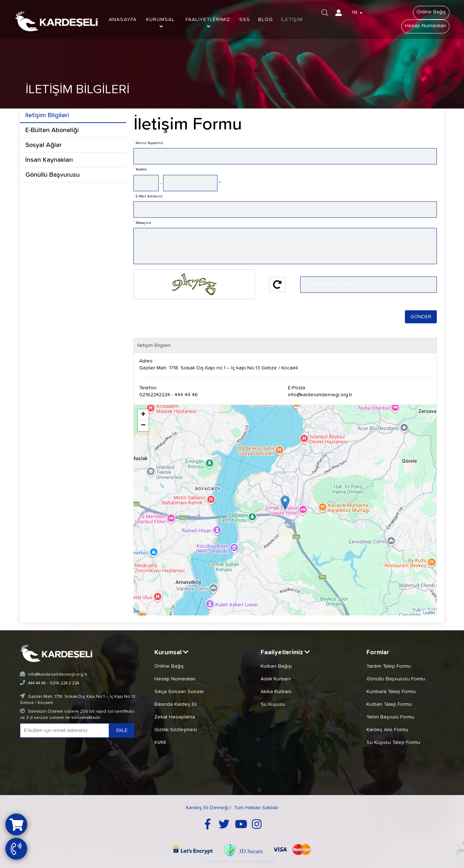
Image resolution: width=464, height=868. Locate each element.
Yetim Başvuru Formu (390, 717)
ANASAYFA (123, 20)
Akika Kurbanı (276, 692)
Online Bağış (431, 12)
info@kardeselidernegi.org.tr (320, 395)
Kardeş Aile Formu (387, 730)
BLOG (266, 20)
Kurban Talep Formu (389, 704)
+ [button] (143, 415)
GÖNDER (421, 317)
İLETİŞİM (292, 20)
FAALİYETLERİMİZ (208, 23)
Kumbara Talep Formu (391, 692)
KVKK (160, 742)
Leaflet (429, 613)
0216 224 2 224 (64, 683)
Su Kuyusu (273, 704)
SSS (245, 20)
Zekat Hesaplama (175, 717)
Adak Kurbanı (276, 679)
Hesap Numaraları (425, 26)
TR (357, 13)
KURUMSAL (160, 23)
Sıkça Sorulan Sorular (179, 692)
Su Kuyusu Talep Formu (393, 742)
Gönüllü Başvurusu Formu (396, 679)
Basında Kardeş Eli (176, 704)
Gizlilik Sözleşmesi (176, 730)
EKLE (122, 730)
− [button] (143, 426)
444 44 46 (37, 683)
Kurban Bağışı (276, 666)
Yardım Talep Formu (389, 666)
